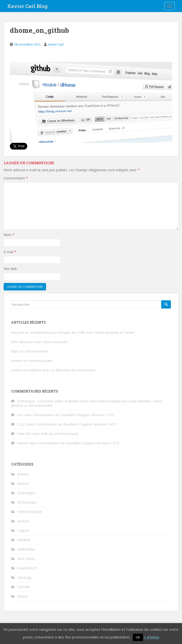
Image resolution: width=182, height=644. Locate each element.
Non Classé (26, 559)
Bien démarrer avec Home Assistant (39, 342)
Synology (24, 577)
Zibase (23, 596)
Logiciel (23, 530)
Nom (9, 235)
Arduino (23, 474)
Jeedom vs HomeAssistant (32, 361)
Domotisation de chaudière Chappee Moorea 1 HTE (73, 415)
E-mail (10, 252)
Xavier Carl (56, 44)
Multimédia (26, 549)
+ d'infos (152, 637)
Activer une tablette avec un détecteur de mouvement (53, 370)
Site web (10, 269)
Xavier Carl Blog (27, 6)
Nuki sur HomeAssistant (30, 351)
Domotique (26, 493)
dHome (23, 483)
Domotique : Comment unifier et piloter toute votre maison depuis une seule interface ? (85, 401)
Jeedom (23, 521)
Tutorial (23, 587)
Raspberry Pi (27, 568)
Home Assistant (30, 512)
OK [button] (138, 637)
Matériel (24, 540)
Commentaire (16, 178)
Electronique (27, 502)
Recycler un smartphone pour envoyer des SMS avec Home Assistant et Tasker (73, 332)
